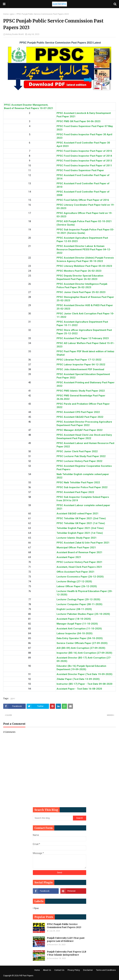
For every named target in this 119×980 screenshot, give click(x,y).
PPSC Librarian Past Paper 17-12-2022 (79, 360)
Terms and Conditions (106, 970)
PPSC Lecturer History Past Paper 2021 (79, 562)
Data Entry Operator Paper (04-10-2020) (80, 638)
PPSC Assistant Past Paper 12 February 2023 (83, 338)
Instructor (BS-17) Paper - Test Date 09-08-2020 (84, 684)
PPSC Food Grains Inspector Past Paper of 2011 (84, 166)
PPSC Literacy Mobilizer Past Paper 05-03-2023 (84, 266)
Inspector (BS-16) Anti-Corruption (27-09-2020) (84, 653)
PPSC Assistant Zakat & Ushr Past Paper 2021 (83, 543)
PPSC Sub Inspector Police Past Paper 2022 (82, 487)
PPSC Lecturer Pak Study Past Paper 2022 (81, 456)
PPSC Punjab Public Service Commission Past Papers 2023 (64, 926)
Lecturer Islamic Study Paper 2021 (77, 538)
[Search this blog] (53, 818)
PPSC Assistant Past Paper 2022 (75, 492)
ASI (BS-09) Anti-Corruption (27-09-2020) (81, 648)
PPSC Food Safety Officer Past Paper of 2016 (83, 200)
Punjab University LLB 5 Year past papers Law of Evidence (66, 940)
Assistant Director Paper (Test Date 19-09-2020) (84, 674)
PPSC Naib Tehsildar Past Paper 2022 (78, 482)
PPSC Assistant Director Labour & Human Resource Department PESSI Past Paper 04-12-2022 (84, 249)
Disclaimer (88, 970)
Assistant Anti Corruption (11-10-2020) (79, 629)
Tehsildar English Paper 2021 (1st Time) (80, 533)
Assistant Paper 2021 (69, 557)
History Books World (15, 34)
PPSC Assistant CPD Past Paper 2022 (78, 412)
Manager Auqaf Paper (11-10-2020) (77, 624)
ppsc (12, 14)
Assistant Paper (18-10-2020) (74, 619)
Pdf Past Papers (26, 976)
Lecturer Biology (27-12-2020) (74, 581)
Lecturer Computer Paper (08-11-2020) (79, 604)
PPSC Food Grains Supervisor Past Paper (80, 170)
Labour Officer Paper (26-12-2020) (77, 586)
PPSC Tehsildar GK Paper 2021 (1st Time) (81, 523)
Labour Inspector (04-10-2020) (75, 633)
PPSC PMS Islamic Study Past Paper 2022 (81, 391)
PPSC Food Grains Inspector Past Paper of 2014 (84, 156)
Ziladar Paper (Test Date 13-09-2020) (78, 679)
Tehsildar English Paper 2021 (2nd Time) (80, 528)
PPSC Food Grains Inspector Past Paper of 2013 (84, 161)
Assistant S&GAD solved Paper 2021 (78, 514)
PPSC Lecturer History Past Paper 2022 (79, 461)
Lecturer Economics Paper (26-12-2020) (80, 577)
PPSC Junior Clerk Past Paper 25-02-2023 (81, 292)
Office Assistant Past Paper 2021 (76, 572)
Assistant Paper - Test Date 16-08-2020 (79, 689)
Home (6, 14)
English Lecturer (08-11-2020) (74, 609)
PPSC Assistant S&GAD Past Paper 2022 (80, 417)
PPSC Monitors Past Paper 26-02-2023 (79, 271)
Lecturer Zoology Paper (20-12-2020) (78, 599)
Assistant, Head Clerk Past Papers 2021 (79, 567)
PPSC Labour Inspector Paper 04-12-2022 (81, 365)
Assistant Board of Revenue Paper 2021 (79, 552)
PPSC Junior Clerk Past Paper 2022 (77, 451)
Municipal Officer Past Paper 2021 (76, 548)
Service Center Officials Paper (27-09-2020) (82, 643)
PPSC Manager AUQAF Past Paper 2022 (80, 430)
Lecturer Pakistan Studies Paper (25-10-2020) (83, 614)
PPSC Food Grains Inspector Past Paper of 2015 (84, 151)
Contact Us (59, 970)
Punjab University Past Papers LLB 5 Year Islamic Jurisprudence (67, 953)
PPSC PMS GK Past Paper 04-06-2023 (78, 121)
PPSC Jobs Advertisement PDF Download (80, 369)
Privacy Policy (74, 970)
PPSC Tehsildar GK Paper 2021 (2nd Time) (81, 518)
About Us (47, 970)
